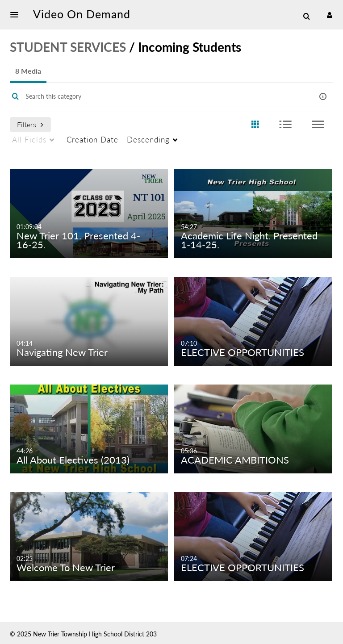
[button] (17, 15)
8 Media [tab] (28, 71)
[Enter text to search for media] (158, 96)
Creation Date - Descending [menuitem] (118, 140)
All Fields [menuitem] (29, 140)
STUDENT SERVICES (68, 47)
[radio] (255, 125)
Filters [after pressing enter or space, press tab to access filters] (30, 124)
